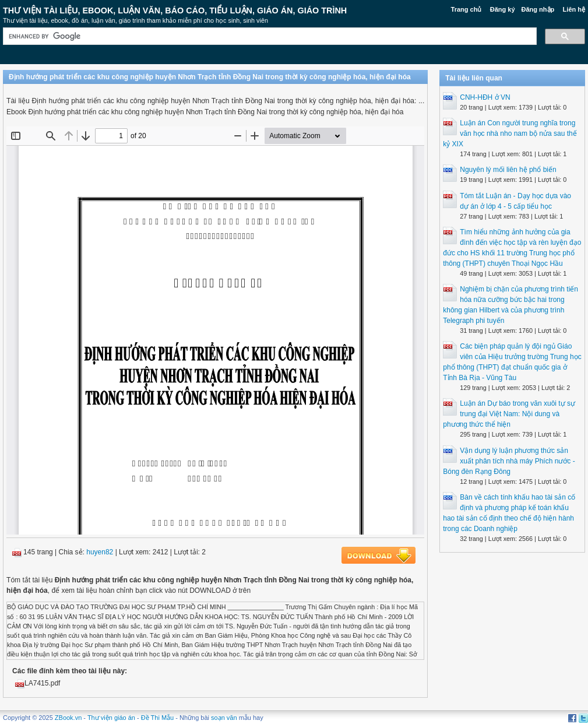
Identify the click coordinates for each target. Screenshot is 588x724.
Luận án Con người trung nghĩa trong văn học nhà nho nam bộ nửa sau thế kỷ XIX (510, 133)
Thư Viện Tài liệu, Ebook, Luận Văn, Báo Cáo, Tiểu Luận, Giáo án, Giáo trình (175, 10)
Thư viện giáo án (111, 718)
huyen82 (100, 552)
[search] (269, 36)
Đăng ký (503, 9)
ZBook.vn (68, 718)
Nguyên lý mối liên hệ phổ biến (508, 170)
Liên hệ (574, 9)
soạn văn (224, 718)
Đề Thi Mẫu (157, 718)
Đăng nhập (538, 9)
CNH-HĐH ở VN (485, 97)
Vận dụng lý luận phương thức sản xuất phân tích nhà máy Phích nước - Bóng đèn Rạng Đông (509, 461)
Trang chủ (466, 9)
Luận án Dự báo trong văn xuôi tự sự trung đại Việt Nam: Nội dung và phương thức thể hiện (509, 414)
